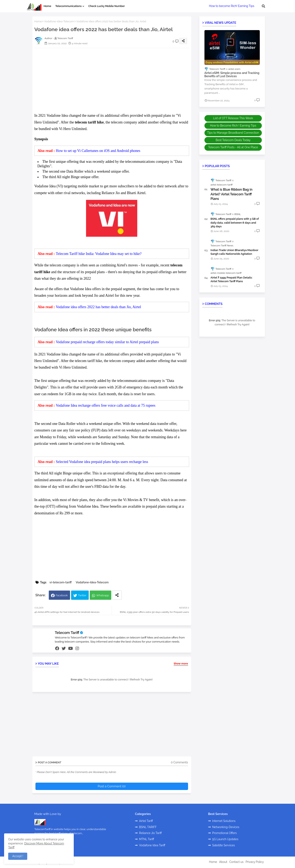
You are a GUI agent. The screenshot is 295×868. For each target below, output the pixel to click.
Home (47, 6)
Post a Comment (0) (112, 786)
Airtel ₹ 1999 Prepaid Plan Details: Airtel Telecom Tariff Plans (232, 279)
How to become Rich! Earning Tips (232, 6)
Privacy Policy (255, 862)
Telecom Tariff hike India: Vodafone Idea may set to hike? (99, 254)
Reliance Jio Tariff (150, 833)
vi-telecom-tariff (60, 582)
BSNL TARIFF (148, 827)
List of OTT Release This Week (233, 118)
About (223, 862)
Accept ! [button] (18, 856)
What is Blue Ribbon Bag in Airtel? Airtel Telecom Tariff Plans (232, 194)
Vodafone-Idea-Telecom (59, 21)
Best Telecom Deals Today (233, 140)
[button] (263, 6)
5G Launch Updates (225, 839)
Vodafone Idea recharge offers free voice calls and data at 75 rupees (106, 405)
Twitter (82, 595)
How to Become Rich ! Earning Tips (233, 126)
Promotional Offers (225, 833)
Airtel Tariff (146, 821)
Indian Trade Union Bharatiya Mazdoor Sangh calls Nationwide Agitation (234, 252)
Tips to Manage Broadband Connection (233, 133)
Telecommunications (68, 6)
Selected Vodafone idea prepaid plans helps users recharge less (102, 462)
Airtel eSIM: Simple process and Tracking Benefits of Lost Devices (232, 75)
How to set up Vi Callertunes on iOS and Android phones (98, 151)
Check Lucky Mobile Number (107, 6)
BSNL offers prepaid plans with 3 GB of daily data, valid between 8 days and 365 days (235, 222)
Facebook (62, 595)
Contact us (236, 862)
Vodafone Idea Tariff (152, 845)
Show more (181, 664)
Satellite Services (224, 845)
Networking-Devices (226, 827)
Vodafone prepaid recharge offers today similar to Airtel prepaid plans (107, 342)
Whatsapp (103, 595)
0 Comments (179, 762)
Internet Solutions (224, 821)
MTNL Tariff (147, 839)
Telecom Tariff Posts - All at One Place (233, 147)
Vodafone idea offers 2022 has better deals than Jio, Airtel (98, 307)
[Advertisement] (116, 80)
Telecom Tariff (67, 633)
